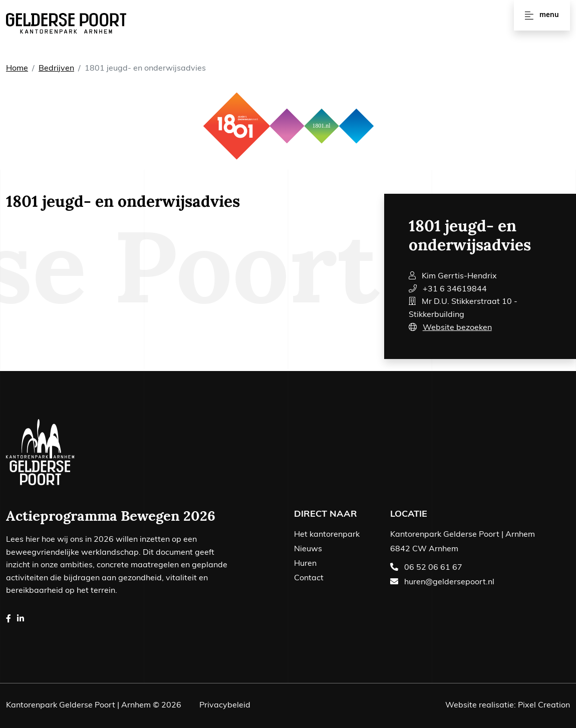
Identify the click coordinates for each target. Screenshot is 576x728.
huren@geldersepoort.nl (449, 582)
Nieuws (308, 549)
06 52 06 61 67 (433, 568)
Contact (309, 578)
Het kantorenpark (327, 535)
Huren (305, 564)
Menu (542, 15)
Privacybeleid (225, 705)
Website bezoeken (457, 328)
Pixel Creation (544, 705)
